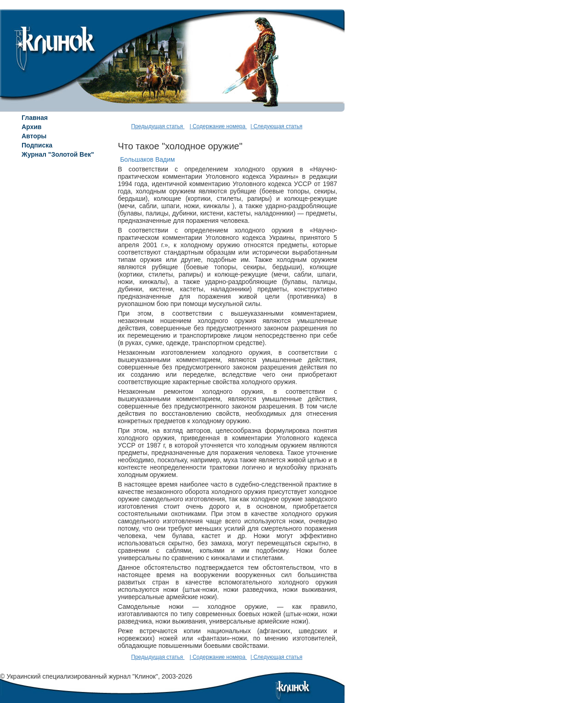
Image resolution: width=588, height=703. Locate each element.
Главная (35, 118)
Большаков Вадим (147, 159)
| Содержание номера (218, 126)
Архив (31, 127)
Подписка (37, 145)
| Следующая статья (276, 126)
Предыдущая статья (158, 126)
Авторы (34, 136)
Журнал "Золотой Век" (58, 154)
